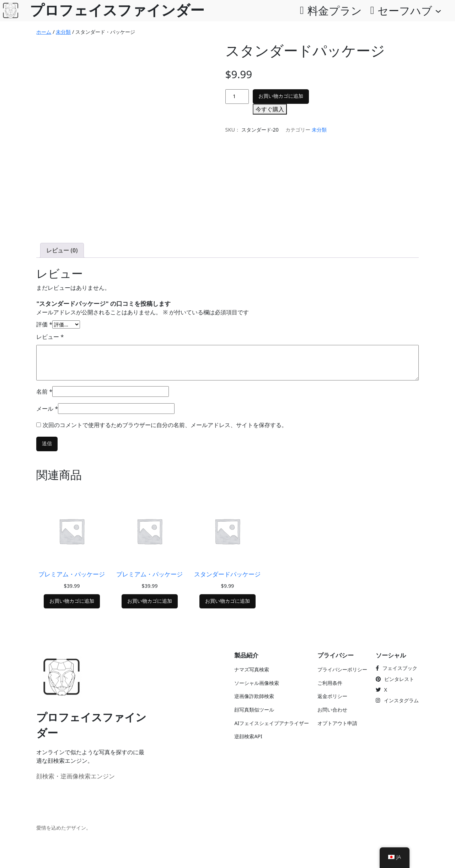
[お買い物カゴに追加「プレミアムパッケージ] (72, 601)
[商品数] (237, 97)
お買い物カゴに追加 (281, 96)
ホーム (44, 32)
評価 (44, 324)
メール (47, 409)
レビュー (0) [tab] (62, 250)
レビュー (50, 337)
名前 (44, 392)
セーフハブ (405, 11)
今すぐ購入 (270, 109)
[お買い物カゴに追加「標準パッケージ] (227, 601)
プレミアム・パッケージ (72, 574)
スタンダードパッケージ (227, 574)
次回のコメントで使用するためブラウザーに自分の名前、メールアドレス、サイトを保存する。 (165, 425)
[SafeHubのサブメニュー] (438, 11)
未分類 (63, 32)
